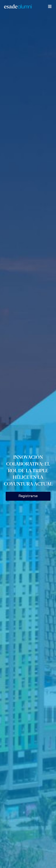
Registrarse (28, 496)
